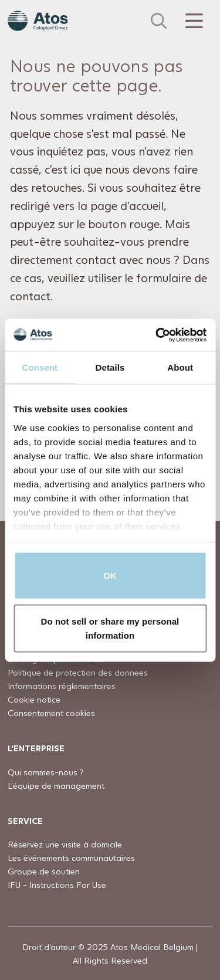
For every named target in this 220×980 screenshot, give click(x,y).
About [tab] (180, 367)
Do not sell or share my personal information (110, 628)
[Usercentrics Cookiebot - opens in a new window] (157, 335)
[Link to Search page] (159, 21)
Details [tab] (110, 367)
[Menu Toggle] (193, 21)
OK (110, 576)
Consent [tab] (40, 367)
